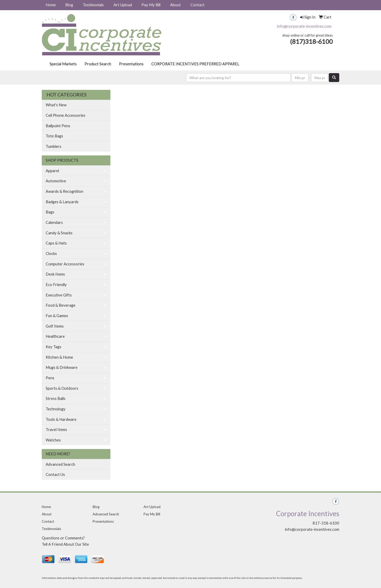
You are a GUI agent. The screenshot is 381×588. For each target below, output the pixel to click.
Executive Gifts (59, 295)
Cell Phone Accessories (66, 115)
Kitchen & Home (59, 357)
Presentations (131, 64)
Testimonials (93, 5)
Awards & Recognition (64, 191)
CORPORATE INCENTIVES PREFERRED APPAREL (195, 64)
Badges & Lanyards (62, 202)
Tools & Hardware (61, 419)
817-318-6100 (326, 523)
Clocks (51, 254)
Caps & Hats (56, 243)
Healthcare (55, 336)
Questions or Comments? (63, 538)
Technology (56, 409)
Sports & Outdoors (62, 388)
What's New (56, 105)
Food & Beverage (61, 305)
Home (51, 5)
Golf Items (55, 326)
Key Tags (53, 347)
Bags (50, 212)
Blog (69, 5)
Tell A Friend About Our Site (65, 544)
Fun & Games (57, 316)
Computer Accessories (65, 264)
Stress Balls (56, 398)
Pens (50, 378)
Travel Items (56, 430)
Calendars (54, 222)
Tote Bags (54, 136)
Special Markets (63, 64)
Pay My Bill (151, 5)
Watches (53, 440)
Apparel (52, 171)
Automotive (56, 181)
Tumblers (53, 146)
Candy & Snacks (59, 233)
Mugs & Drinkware (62, 367)
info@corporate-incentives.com (304, 26)
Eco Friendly (56, 285)
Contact (198, 5)
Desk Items (55, 274)
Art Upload (123, 5)
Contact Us (55, 475)
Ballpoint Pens (58, 126)
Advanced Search (60, 464)
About (175, 5)
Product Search (98, 64)
